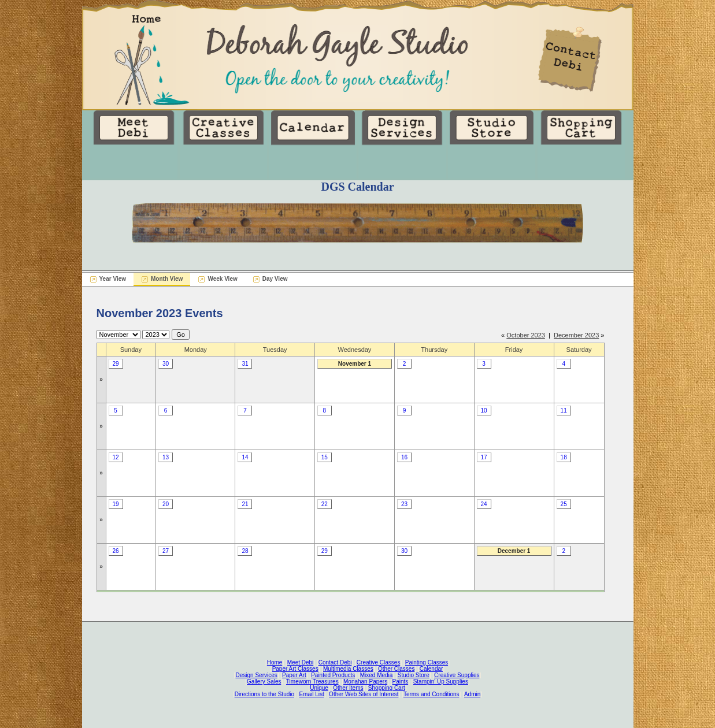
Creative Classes (379, 662)
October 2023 (526, 335)
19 (115, 504)
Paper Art (294, 675)
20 (166, 504)
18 (564, 457)
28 (245, 551)
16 (404, 457)
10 (484, 411)
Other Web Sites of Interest (364, 694)
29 (115, 364)
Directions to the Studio (264, 694)
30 (166, 364)
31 (245, 364)
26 (115, 551)
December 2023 (576, 335)
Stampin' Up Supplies (441, 681)
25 (564, 504)
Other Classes (396, 669)
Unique (319, 688)
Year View (113, 279)
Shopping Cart (387, 688)
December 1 (514, 551)
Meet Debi (301, 662)
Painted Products (333, 675)
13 (166, 457)
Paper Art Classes (295, 669)
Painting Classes (427, 662)
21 (245, 504)
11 (564, 411)
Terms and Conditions (431, 694)
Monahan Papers (365, 681)
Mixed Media (377, 675)
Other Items (348, 688)
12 (115, 457)
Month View (167, 279)
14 (245, 457)
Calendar (431, 669)
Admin (472, 694)
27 (166, 551)
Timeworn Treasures (312, 681)
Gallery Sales (264, 681)
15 (325, 457)
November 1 (355, 364)
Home (275, 662)
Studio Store (414, 675)
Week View (222, 279)
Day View (275, 279)
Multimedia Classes (348, 669)
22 (325, 504)
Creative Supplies (457, 675)
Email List (311, 694)
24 (484, 504)
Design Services (257, 675)
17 (484, 457)
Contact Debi (335, 662)
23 (404, 504)
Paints (401, 681)
